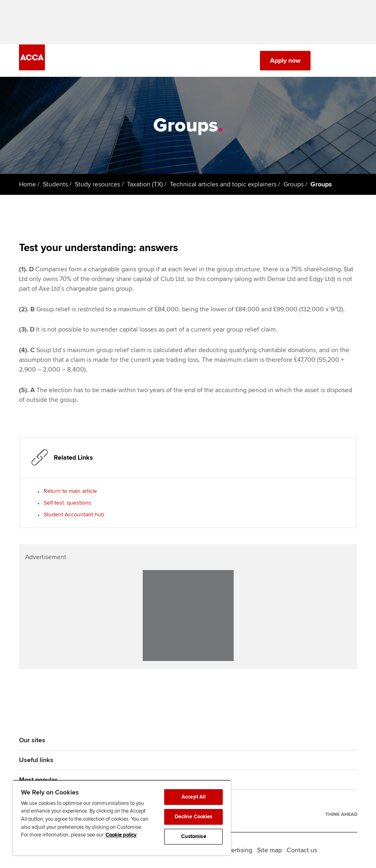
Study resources (97, 184)
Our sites (32, 740)
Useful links (36, 760)
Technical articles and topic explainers (223, 184)
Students (55, 184)
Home (27, 184)
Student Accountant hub (74, 514)
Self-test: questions (68, 503)
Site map (269, 850)
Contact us (302, 850)
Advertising (236, 850)
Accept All (193, 797)
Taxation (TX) (145, 184)
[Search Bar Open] (330, 61)
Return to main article (70, 491)
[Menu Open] (353, 61)
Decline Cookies (194, 817)
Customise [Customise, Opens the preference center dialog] (194, 836)
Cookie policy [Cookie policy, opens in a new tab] (121, 835)
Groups (294, 184)
